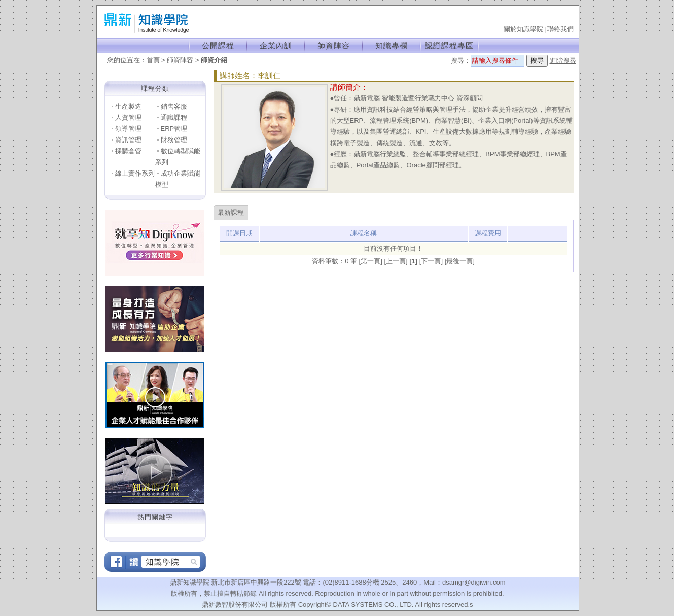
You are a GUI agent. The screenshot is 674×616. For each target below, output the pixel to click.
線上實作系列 (135, 173)
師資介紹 (214, 60)
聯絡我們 (560, 29)
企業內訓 (276, 45)
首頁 (153, 60)
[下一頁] (432, 261)
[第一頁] (372, 261)
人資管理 (128, 117)
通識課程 (174, 117)
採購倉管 (128, 151)
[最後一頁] (460, 261)
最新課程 (231, 212)
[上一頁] (397, 261)
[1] (414, 261)
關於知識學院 (523, 29)
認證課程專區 (449, 45)
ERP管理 (174, 129)
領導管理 (128, 129)
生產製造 (128, 106)
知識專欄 (392, 45)
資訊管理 (128, 140)
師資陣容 (334, 45)
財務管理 (174, 140)
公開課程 (218, 45)
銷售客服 (174, 106)
